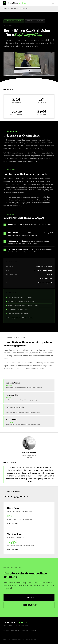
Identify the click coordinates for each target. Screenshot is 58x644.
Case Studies (14, 9)
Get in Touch (29, 597)
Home (5, 9)
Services (6, 631)
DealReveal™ (25, 631)
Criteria (33, 631)
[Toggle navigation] (53, 3)
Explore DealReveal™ (29, 605)
